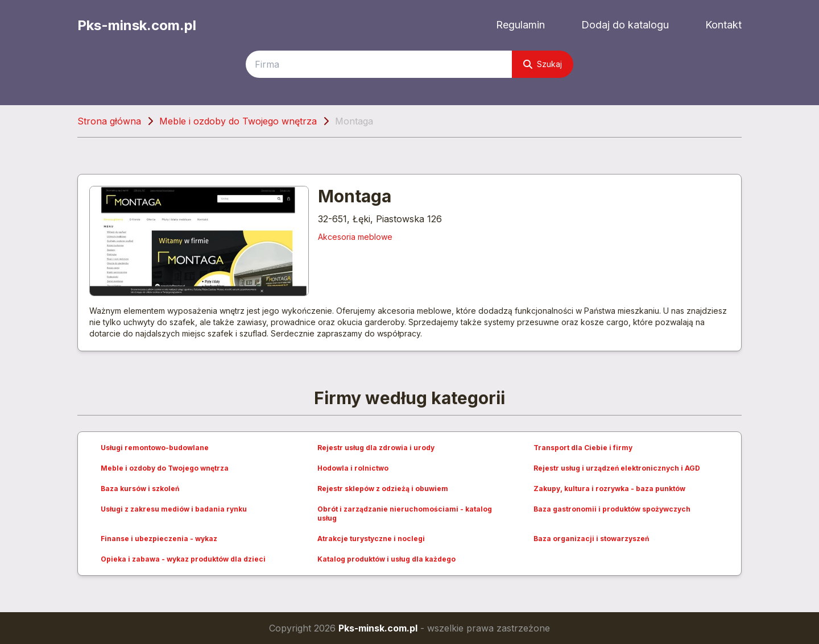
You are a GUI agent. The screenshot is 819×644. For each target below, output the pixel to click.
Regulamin (520, 25)
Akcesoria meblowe (355, 237)
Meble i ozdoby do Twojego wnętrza (238, 121)
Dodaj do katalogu (625, 25)
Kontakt (723, 25)
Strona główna (109, 121)
